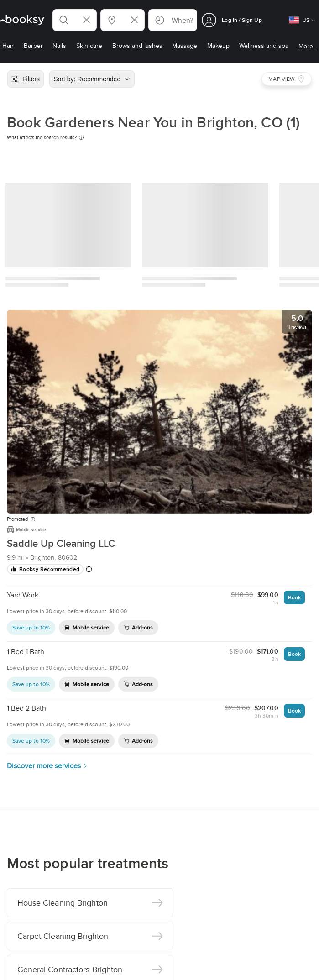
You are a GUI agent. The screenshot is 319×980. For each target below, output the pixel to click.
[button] (75, 20)
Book (294, 597)
